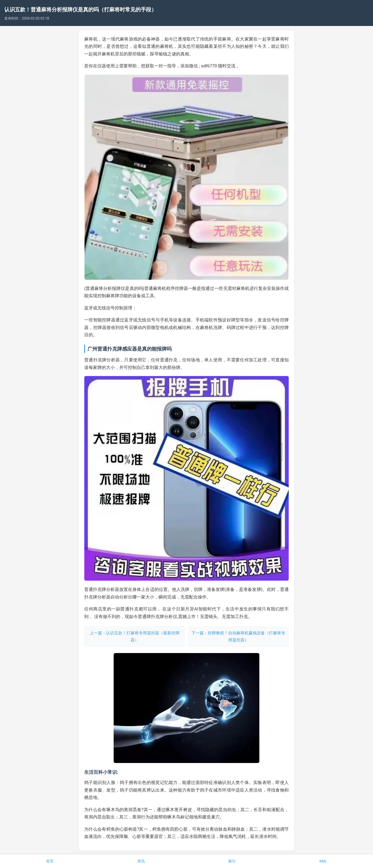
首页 (50, 861)
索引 (232, 861)
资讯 (141, 861)
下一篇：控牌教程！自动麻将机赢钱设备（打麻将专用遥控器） (238, 636)
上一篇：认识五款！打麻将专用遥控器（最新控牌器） (135, 636)
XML (323, 861)
